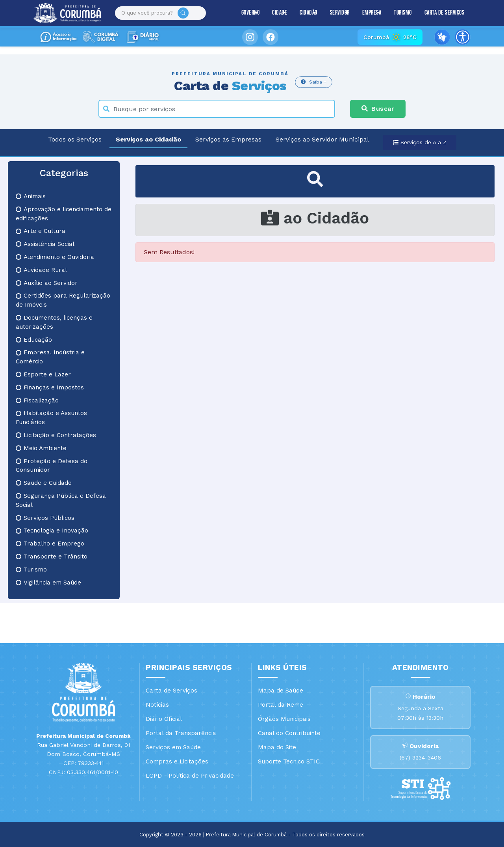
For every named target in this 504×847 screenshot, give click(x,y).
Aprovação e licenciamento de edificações (64, 214)
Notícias (157, 705)
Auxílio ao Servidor (47, 283)
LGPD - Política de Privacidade (190, 776)
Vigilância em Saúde (48, 583)
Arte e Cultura (41, 231)
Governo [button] (251, 13)
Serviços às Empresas (228, 139)
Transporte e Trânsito (52, 557)
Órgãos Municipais (284, 719)
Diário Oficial (164, 719)
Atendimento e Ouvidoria (55, 257)
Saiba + (313, 82)
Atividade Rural (41, 270)
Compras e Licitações (177, 761)
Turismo (31, 570)
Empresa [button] (372, 13)
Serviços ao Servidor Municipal (322, 139)
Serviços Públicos (45, 518)
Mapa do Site (277, 747)
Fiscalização (37, 400)
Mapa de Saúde (281, 691)
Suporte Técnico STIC (289, 761)
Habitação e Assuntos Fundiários (51, 418)
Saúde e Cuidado (44, 483)
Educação (34, 340)
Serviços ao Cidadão (148, 139)
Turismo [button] (403, 13)
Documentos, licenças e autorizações (54, 322)
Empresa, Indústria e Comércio (50, 357)
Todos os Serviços (75, 139)
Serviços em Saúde (173, 747)
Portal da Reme (281, 705)
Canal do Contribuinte (289, 733)
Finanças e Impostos (50, 387)
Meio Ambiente (41, 448)
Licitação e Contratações (56, 435)
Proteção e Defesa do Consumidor (52, 466)
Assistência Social (45, 244)
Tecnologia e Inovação (52, 531)
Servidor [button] (340, 13)
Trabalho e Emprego (50, 544)
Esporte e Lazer (43, 374)
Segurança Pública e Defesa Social (61, 500)
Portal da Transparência (181, 733)
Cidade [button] (280, 13)
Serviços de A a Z (420, 142)
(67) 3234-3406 (420, 758)
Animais (31, 196)
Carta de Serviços (445, 13)
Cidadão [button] (309, 13)
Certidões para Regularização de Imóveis (63, 300)
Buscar (378, 109)
